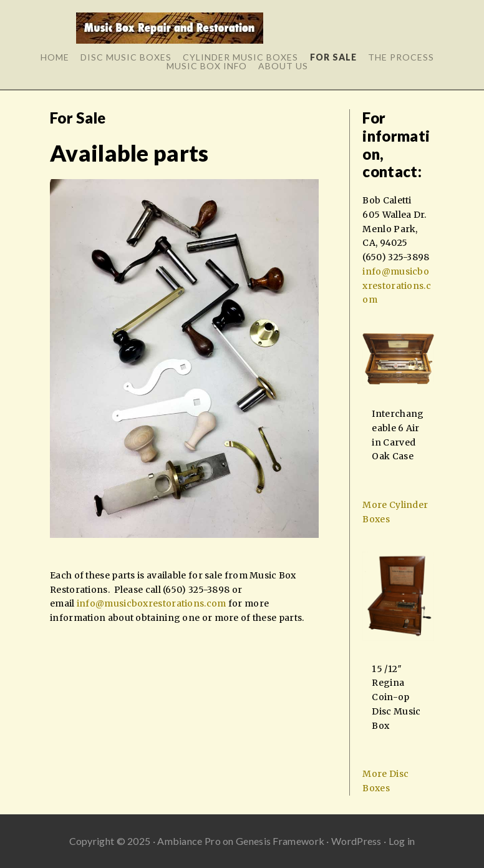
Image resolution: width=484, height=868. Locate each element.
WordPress (356, 841)
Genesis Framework (280, 841)
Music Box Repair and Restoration (169, 33)
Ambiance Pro (189, 841)
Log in (402, 841)
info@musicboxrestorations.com (152, 603)
